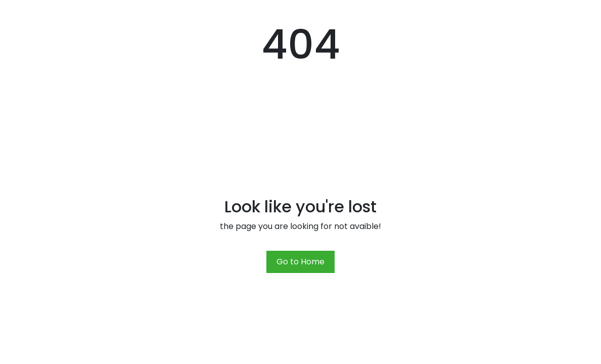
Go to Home (300, 262)
